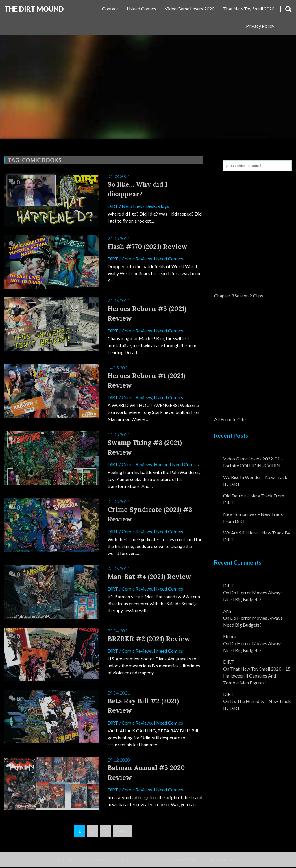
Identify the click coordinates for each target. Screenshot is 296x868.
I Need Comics (141, 9)
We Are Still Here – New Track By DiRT (257, 536)
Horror (161, 465)
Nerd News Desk (139, 206)
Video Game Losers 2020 (190, 9)
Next (122, 831)
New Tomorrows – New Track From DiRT (253, 518)
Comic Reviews (137, 259)
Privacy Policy (260, 26)
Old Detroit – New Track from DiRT (254, 499)
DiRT (113, 206)
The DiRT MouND (34, 9)
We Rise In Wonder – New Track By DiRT (255, 481)
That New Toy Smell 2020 (249, 9)
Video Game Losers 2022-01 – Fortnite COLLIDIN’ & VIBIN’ (253, 462)
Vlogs (163, 206)
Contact (110, 9)
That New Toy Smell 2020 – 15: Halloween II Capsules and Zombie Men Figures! (257, 676)
